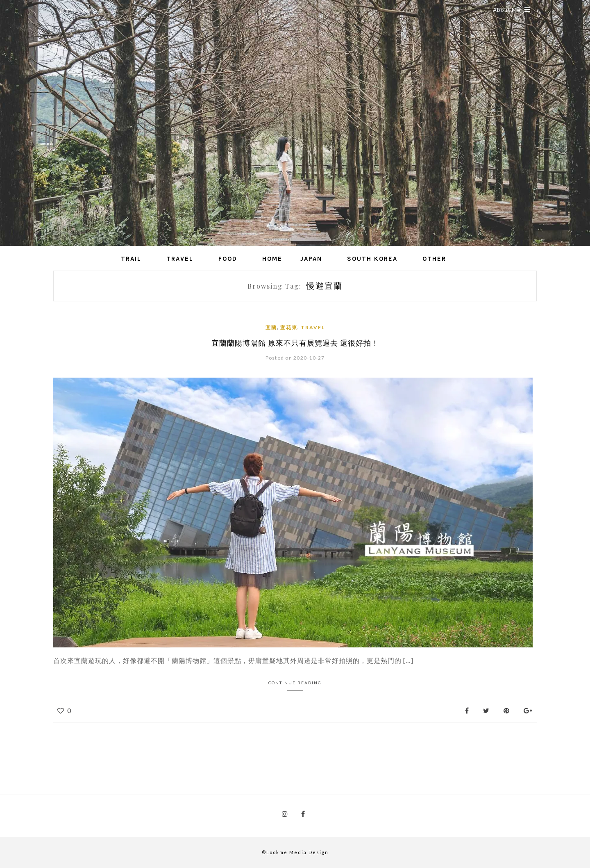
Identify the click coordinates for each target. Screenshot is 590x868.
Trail (131, 259)
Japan (311, 259)
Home (272, 259)
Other (434, 259)
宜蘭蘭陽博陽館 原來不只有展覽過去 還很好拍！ (295, 343)
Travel (180, 259)
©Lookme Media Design (295, 852)
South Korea (372, 259)
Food (228, 259)
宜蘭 (271, 327)
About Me (512, 10)
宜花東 (289, 327)
